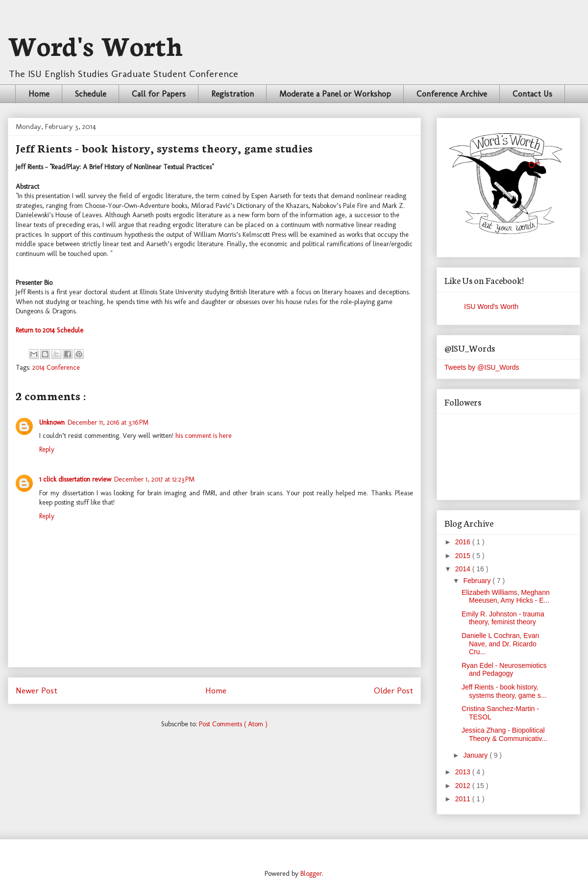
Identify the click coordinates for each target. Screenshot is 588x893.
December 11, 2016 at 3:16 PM (108, 422)
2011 (464, 799)
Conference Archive (452, 94)
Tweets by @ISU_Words (482, 367)
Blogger (311, 874)
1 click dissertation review (75, 479)
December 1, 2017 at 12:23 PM (154, 479)
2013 (464, 772)
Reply (47, 449)
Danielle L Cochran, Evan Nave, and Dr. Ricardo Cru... (500, 644)
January (476, 755)
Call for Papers (159, 94)
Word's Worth (96, 44)
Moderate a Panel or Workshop (335, 94)
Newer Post (37, 690)
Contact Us (532, 94)
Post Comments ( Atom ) (233, 724)
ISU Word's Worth (491, 306)
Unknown (52, 422)
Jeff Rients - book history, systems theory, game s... (504, 691)
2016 (464, 542)
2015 (464, 556)
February (478, 581)
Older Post (393, 690)
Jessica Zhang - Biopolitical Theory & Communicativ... (504, 734)
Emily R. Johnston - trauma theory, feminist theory (503, 618)
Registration (233, 94)
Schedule (91, 94)
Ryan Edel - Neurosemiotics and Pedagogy (504, 670)
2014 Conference (56, 368)
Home (39, 94)
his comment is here (204, 436)
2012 (464, 786)
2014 (464, 569)
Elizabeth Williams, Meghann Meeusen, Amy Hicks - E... (506, 597)
